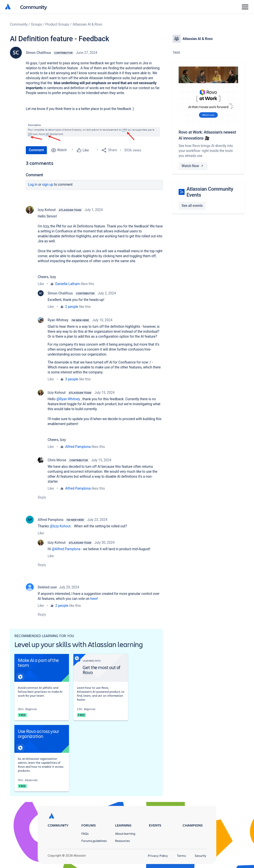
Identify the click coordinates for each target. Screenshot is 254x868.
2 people (72, 307)
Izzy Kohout (47, 210)
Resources (122, 841)
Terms (181, 856)
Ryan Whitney (58, 320)
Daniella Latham (68, 284)
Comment (36, 150)
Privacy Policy (158, 856)
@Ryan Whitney (68, 399)
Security (201, 856)
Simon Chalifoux (38, 53)
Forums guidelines (94, 841)
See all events (192, 206)
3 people (72, 379)
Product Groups (57, 24)
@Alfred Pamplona (66, 549)
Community (34, 7)
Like (41, 284)
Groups (36, 24)
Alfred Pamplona (78, 447)
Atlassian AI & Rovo (87, 24)
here (94, 599)
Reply (42, 497)
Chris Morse (57, 460)
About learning (125, 834)
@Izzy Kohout (60, 526)
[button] (94, 132)
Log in (33, 184)
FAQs (85, 834)
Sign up (48, 184)
